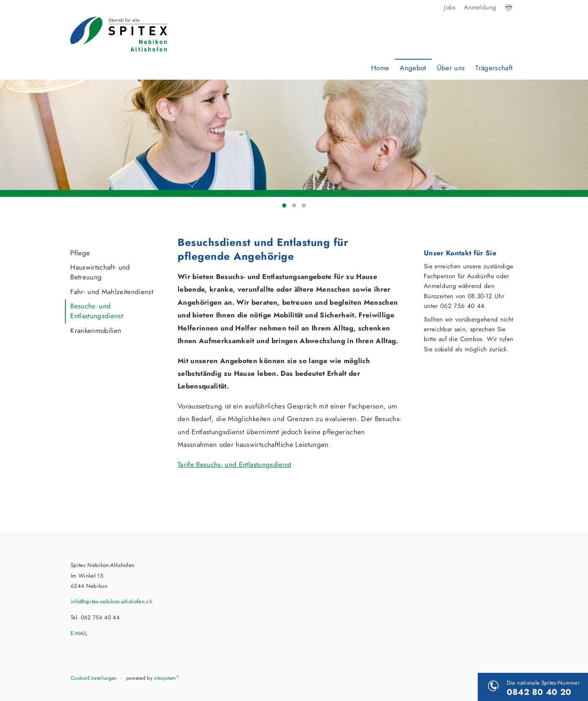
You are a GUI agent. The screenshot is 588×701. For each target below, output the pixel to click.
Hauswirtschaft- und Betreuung (100, 272)
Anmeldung (480, 7)
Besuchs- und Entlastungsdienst (97, 311)
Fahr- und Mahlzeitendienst (112, 292)
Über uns (451, 68)
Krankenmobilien (96, 330)
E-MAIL (79, 633)
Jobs (450, 7)
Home (380, 68)
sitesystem (166, 678)
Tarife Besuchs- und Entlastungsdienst (235, 464)
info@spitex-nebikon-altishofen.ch (111, 601)
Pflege (80, 253)
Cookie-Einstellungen (94, 678)
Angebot (413, 68)
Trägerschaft (494, 68)
